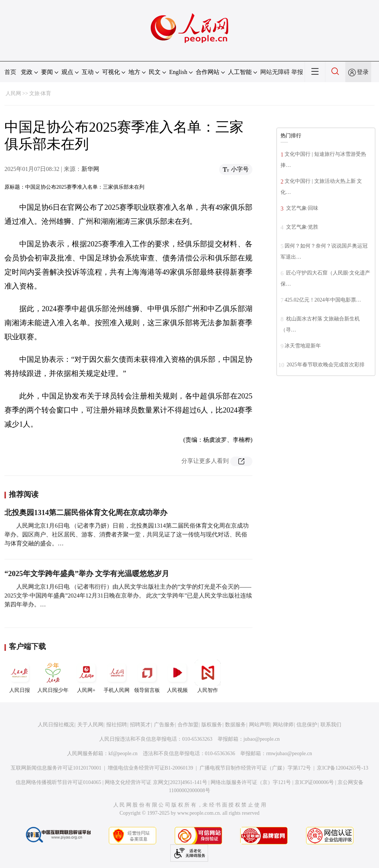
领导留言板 (147, 676)
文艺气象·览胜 (301, 227)
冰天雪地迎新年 (303, 346)
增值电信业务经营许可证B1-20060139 (150, 768)
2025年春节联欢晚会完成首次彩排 (325, 365)
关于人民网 (90, 725)
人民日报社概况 (56, 725)
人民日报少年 (53, 676)
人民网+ (86, 676)
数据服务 (235, 725)
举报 (297, 72)
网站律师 (283, 725)
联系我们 (331, 725)
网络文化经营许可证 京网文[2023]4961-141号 (156, 782)
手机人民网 (117, 676)
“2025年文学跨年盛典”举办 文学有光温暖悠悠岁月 (87, 573)
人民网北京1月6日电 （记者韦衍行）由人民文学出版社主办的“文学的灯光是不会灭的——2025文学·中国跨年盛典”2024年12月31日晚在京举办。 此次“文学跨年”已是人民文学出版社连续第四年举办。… (128, 596)
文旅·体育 (40, 93)
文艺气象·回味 (301, 208)
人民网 (13, 93)
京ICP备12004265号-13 (342, 768)
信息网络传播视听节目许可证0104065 (58, 782)
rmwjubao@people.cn (289, 753)
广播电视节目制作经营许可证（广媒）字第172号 (255, 768)
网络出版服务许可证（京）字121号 (251, 782)
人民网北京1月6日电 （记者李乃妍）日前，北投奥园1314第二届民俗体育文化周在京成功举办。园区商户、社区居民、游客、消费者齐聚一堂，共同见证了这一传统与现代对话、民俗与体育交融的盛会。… (127, 534)
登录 (363, 72)
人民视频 (177, 676)
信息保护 (307, 725)
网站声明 (259, 725)
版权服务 (212, 725)
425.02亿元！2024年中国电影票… (323, 300)
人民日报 (20, 676)
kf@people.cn (123, 753)
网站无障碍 (275, 72)
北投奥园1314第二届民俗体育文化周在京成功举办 (86, 512)
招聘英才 (140, 725)
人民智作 (208, 676)
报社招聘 (117, 725)
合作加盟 (188, 725)
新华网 (90, 169)
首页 (10, 72)
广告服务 (164, 725)
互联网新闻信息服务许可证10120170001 (56, 768)
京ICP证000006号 (314, 782)
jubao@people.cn (262, 739)
